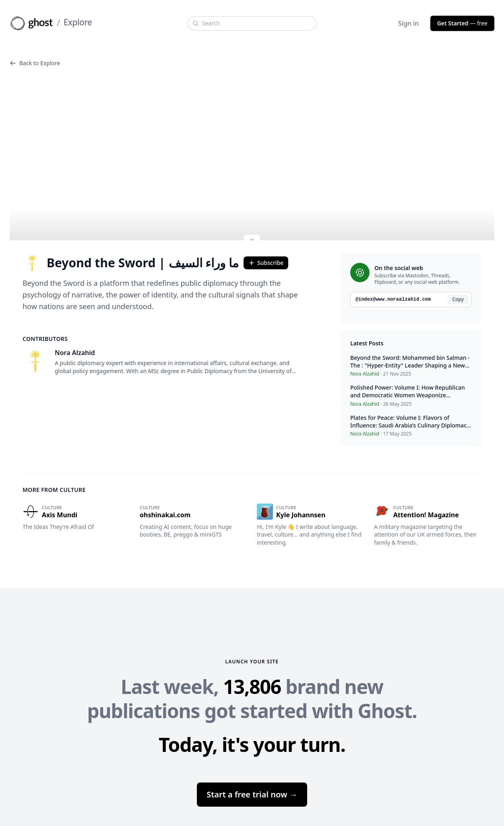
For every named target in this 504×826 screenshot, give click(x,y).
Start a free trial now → (252, 794)
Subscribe (266, 263)
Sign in (409, 23)
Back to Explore (35, 63)
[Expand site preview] (252, 240)
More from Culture (54, 490)
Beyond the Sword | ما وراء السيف (131, 263)
